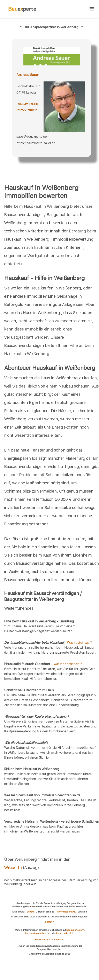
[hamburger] (92, 9)
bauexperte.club (65, 933)
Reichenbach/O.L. (66, 912)
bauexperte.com (75, 930)
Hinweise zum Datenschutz (49, 940)
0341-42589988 (27, 104)
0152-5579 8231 (27, 110)
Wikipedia (13, 868)
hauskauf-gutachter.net (38, 933)
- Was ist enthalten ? (43, 664)
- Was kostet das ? (48, 643)
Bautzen (49, 922)
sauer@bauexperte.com (33, 137)
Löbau (30, 912)
